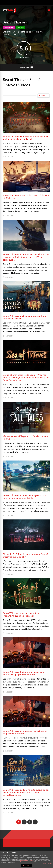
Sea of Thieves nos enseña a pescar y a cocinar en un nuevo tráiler (25, 497)
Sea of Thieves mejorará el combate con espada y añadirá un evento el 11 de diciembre (26, 257)
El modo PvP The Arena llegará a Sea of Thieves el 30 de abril (25, 556)
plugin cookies (47, 864)
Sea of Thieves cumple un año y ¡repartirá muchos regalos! (21, 614)
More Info (25, 68)
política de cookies (27, 861)
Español (7, 34)
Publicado (20, 27)
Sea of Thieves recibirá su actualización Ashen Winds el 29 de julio (26, 138)
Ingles (17, 34)
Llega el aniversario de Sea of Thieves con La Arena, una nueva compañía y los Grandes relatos (26, 378)
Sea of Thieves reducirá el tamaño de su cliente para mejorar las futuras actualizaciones (26, 793)
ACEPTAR (26, 866)
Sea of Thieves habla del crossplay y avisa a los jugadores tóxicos (23, 673)
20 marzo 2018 (26, 32)
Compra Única (9, 27)
